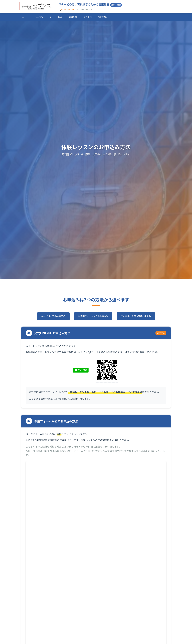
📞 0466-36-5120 (66, 9)
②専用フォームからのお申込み (93, 316)
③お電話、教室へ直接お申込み (136, 316)
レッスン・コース (43, 17)
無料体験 (73, 17)
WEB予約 (103, 17)
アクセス (88, 17)
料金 (60, 17)
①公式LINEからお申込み (53, 316)
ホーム (25, 17)
